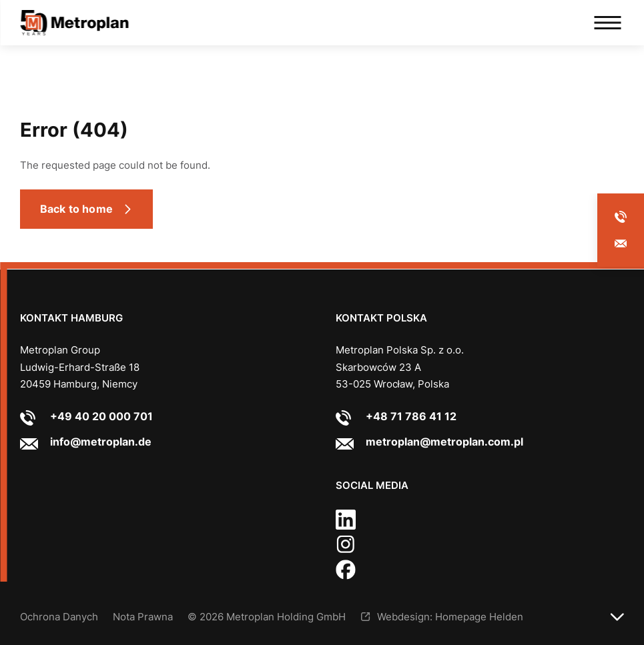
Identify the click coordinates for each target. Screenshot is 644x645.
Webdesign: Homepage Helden (450, 617)
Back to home (76, 209)
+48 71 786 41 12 (411, 416)
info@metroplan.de (101, 442)
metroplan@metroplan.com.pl (444, 442)
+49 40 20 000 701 (101, 416)
